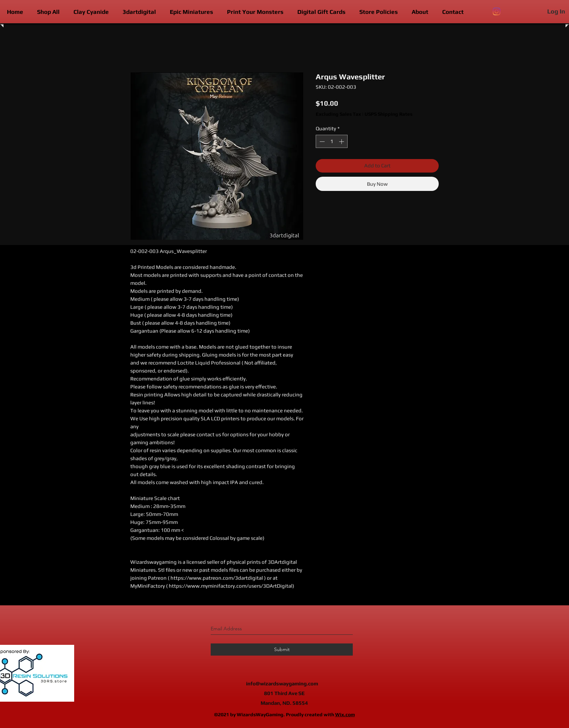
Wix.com (345, 714)
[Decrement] (321, 142)
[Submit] (282, 650)
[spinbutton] (332, 142)
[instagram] (497, 11)
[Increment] (342, 142)
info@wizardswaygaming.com (282, 683)
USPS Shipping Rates (388, 114)
